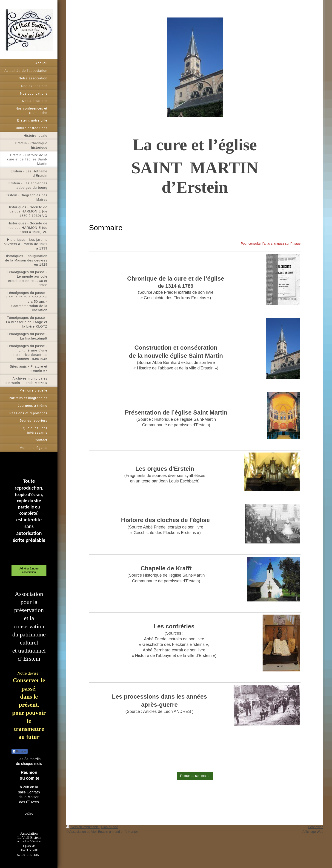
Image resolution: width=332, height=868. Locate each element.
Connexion (316, 827)
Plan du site (110, 827)
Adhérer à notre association (29, 570)
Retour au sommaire (195, 776)
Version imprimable (83, 827)
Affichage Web (313, 832)
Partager (20, 752)
